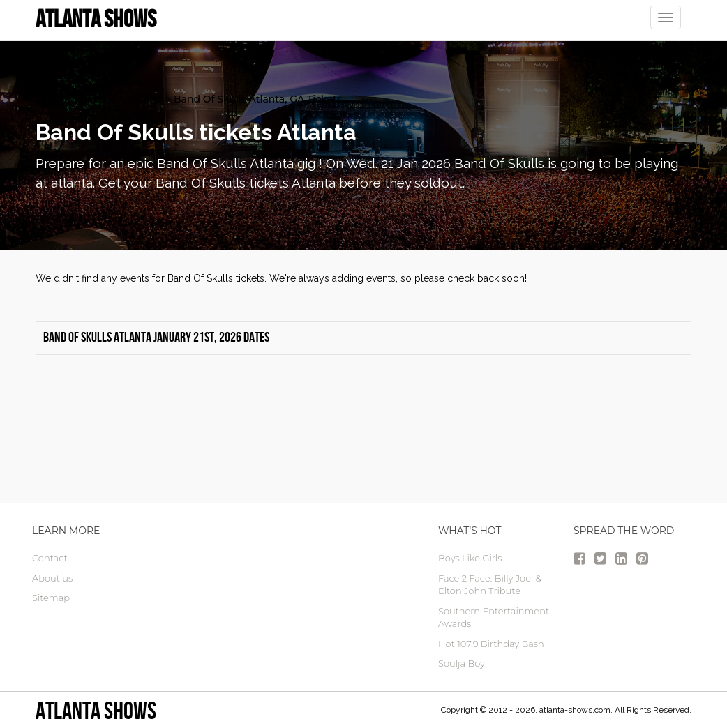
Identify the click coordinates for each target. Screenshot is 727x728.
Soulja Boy (462, 663)
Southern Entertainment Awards (494, 617)
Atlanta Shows (96, 710)
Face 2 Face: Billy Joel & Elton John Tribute (490, 585)
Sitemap (51, 598)
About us (52, 578)
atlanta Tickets (72, 99)
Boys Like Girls (470, 558)
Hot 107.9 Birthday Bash (491, 644)
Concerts (141, 99)
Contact (50, 558)
